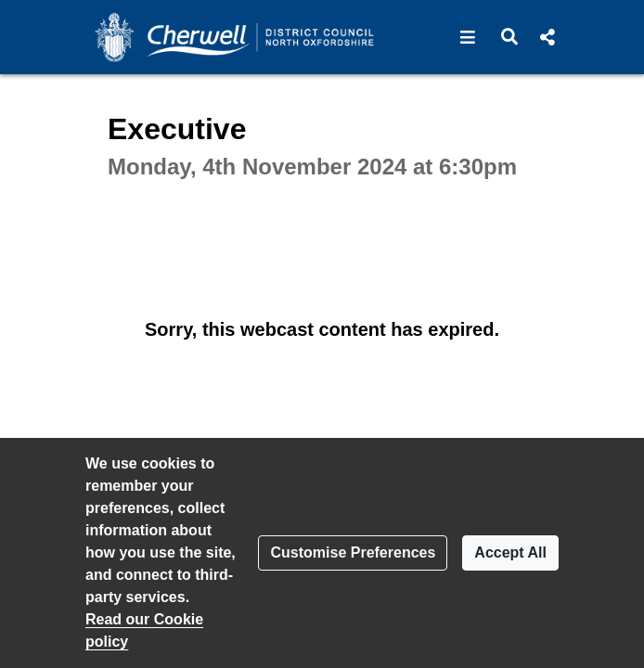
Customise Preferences (353, 552)
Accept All (510, 552)
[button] (468, 37)
